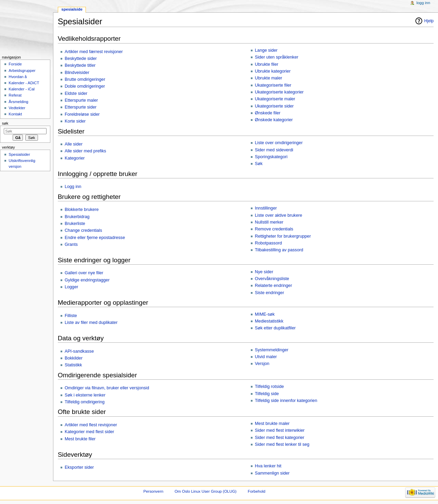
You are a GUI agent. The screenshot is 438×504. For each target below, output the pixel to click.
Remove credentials (274, 229)
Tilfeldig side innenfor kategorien (286, 401)
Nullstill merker (269, 222)
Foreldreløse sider (82, 114)
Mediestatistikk (269, 321)
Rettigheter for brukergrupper (283, 236)
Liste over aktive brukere (279, 215)
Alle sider (74, 144)
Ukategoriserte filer (273, 85)
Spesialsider (19, 154)
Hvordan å (18, 77)
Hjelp (429, 21)
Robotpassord (268, 243)
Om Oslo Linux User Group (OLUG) (205, 491)
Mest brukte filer (80, 439)
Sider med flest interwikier (280, 430)
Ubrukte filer (267, 64)
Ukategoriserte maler (275, 99)
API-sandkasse (79, 351)
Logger (72, 287)
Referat (15, 95)
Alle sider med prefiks (85, 151)
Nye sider (264, 272)
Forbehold (256, 491)
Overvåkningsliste (272, 279)
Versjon (262, 364)
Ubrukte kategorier (273, 71)
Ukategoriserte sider (274, 106)
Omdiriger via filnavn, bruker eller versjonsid (107, 388)
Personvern (153, 491)
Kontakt (15, 114)
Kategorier (75, 158)
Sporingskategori (271, 157)
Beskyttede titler (80, 65)
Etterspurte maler (81, 100)
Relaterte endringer (274, 286)
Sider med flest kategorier (280, 438)
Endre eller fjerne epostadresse (95, 238)
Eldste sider (76, 93)
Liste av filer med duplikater (91, 323)
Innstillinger (266, 208)
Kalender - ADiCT (24, 83)
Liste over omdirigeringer (279, 143)
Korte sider (75, 121)
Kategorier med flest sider (89, 432)
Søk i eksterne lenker (85, 395)
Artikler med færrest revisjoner (94, 52)
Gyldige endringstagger (87, 280)
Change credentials (83, 230)
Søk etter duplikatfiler (275, 328)
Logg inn (73, 187)
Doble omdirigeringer (85, 86)
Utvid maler (266, 357)
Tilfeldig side (267, 394)
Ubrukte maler (269, 78)
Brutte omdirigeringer (85, 79)
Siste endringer (269, 293)
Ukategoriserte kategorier (279, 92)
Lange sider (266, 50)
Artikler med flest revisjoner (91, 425)
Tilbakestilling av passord (279, 250)
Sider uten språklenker (277, 57)
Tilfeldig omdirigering (85, 402)
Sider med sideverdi (274, 150)
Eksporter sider (79, 467)
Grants (71, 244)
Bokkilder (74, 358)
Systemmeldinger (272, 350)
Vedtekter (17, 108)
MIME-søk (265, 314)
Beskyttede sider (81, 59)
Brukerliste (75, 224)
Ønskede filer (268, 113)
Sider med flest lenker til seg (282, 444)
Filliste (71, 316)
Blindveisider (77, 73)
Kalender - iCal (22, 89)
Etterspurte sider (81, 107)
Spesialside (72, 9)
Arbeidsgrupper (22, 71)
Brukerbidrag (77, 217)
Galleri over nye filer (84, 273)
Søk (259, 164)
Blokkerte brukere (82, 210)
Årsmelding (18, 102)
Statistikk (73, 365)
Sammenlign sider (272, 473)
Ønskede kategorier (274, 120)
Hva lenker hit (268, 466)
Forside (15, 64)
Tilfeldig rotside (269, 387)
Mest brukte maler (272, 424)
